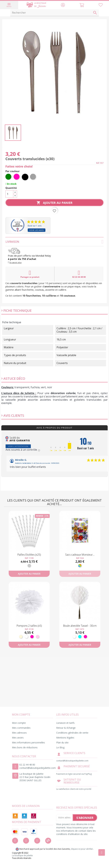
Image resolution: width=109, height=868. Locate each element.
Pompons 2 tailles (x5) (29, 626)
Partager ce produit (30, 274)
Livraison (54, 242)
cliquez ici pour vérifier (82, 849)
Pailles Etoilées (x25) (29, 555)
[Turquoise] (80, 637)
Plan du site (62, 742)
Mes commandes (21, 728)
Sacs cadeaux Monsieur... (80, 555)
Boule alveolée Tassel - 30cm (80, 626)
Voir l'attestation (18, 446)
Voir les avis (37, 230)
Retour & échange (66, 728)
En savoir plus (15, 262)
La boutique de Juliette (22, 856)
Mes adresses (19, 733)
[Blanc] (26, 637)
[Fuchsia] (17, 177)
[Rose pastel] (38, 637)
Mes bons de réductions (25, 747)
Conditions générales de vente (72, 733)
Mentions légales (65, 738)
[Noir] (25, 177)
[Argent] (29, 566)
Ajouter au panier (54, 203)
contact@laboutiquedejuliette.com (38, 768)
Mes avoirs (18, 738)
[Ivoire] (21, 637)
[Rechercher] (55, 13)
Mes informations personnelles (28, 742)
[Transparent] (33, 177)
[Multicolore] (80, 566)
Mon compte (19, 723)
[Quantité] (9, 194)
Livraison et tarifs (65, 723)
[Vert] (9, 177)
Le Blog (60, 747)
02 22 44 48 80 (79, 274)
